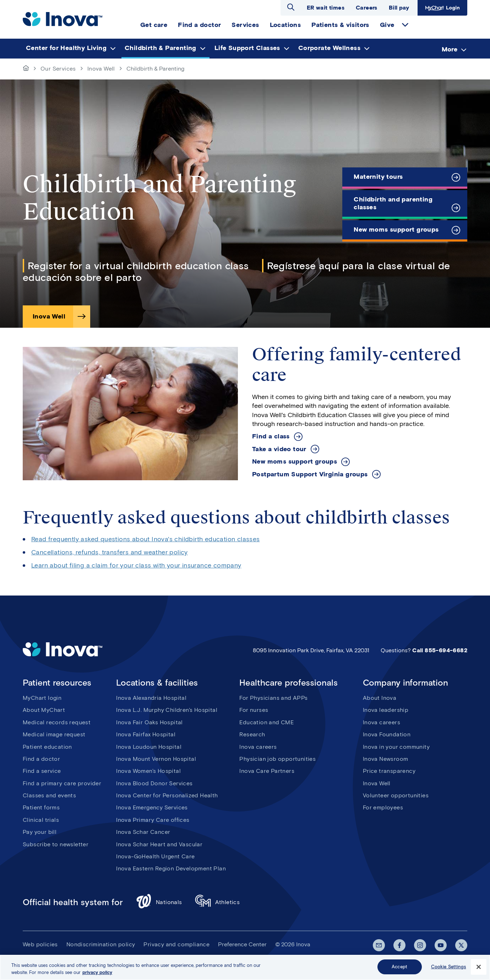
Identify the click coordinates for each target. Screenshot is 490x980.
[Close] (479, 969)
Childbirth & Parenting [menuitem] (160, 48)
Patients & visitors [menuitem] (340, 25)
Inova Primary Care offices (153, 820)
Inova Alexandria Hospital (151, 698)
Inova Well (101, 69)
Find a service (42, 771)
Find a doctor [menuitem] (199, 25)
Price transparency (389, 771)
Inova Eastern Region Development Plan (171, 868)
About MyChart (44, 710)
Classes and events (49, 795)
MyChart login (42, 698)
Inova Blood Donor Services (154, 783)
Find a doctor (41, 759)
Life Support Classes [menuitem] (247, 48)
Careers (367, 8)
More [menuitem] (450, 49)
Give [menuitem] (387, 25)
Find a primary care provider (62, 783)
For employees (383, 807)
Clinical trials (41, 820)
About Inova (380, 698)
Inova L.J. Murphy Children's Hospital (167, 710)
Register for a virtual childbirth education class (138, 266)
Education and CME (266, 722)
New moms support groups (396, 229)
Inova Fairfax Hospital (146, 734)
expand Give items (405, 25)
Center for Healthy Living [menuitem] (66, 48)
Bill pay (399, 8)
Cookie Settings (449, 969)
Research (252, 734)
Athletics (217, 902)
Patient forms (41, 807)
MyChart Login (442, 8)
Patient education (47, 747)
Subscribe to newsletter (56, 844)
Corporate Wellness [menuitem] (329, 48)
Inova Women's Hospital (148, 771)
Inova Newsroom (386, 759)
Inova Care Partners (267, 771)
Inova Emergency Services (152, 807)
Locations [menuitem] (285, 25)
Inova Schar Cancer (143, 832)
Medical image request (54, 734)
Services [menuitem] (245, 25)
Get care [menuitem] (154, 25)
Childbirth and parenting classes (393, 203)
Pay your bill (40, 832)
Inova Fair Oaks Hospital (149, 722)
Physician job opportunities (277, 759)
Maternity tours (378, 177)
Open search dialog (291, 7)
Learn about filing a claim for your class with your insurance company (136, 565)
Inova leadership (386, 710)
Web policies (40, 944)
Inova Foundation (387, 734)
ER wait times (326, 8)
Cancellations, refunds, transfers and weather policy (110, 552)
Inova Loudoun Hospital (149, 747)
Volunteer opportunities (396, 795)
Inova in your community (396, 747)
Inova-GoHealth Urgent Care (155, 856)
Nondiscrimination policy (101, 944)
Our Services (58, 69)
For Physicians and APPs (273, 698)
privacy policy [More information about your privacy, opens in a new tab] (97, 975)
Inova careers (258, 747)
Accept (399, 969)
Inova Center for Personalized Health (167, 795)
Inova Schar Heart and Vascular (159, 844)
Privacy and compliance (176, 944)
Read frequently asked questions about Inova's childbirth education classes (146, 539)
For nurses (254, 710)
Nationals (159, 902)
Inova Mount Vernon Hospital (156, 759)
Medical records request (57, 722)
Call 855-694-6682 (440, 650)
